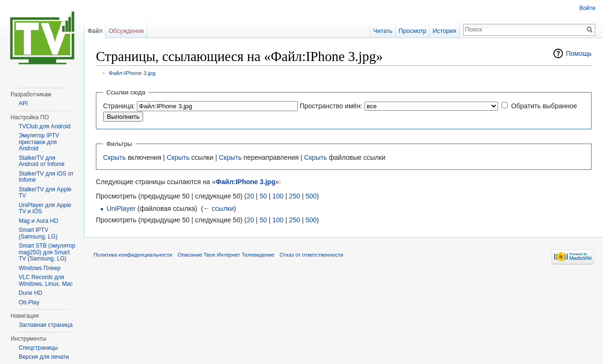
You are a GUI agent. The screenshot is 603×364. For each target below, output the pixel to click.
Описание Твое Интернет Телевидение (226, 255)
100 (278, 196)
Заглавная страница (46, 325)
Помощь (579, 53)
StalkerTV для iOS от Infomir (46, 177)
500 (311, 196)
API (23, 104)
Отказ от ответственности (312, 255)
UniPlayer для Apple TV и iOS (45, 208)
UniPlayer (121, 208)
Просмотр (413, 31)
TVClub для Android (45, 126)
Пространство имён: (331, 106)
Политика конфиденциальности (133, 255)
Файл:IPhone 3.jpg (132, 73)
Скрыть (114, 157)
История (445, 31)
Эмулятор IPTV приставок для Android (39, 142)
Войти (587, 8)
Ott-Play (29, 302)
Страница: (119, 106)
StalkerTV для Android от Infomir (42, 161)
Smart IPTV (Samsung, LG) (38, 233)
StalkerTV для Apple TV (45, 193)
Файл (95, 31)
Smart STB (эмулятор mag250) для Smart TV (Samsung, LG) (47, 252)
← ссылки (218, 208)
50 (263, 196)
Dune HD (30, 293)
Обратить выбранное (544, 106)
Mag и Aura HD (38, 221)
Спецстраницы (38, 348)
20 (250, 196)
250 (295, 196)
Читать (383, 31)
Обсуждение (127, 31)
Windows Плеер (40, 268)
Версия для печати (44, 357)
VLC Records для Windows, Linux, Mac (46, 281)
